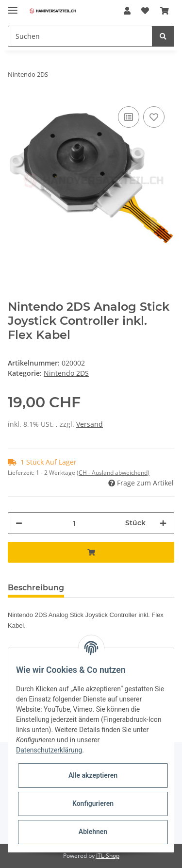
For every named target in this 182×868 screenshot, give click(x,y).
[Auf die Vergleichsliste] (129, 117)
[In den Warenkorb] (91, 552)
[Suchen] (80, 36)
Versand (90, 424)
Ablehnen (93, 832)
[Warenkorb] (165, 11)
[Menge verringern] (19, 523)
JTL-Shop (108, 856)
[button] (127, 11)
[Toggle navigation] (13, 6)
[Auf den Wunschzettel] (154, 117)
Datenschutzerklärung (49, 750)
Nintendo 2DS (66, 373)
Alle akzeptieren (93, 775)
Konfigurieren (93, 803)
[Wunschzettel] (145, 11)
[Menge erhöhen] (163, 523)
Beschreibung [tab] (36, 588)
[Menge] (74, 523)
